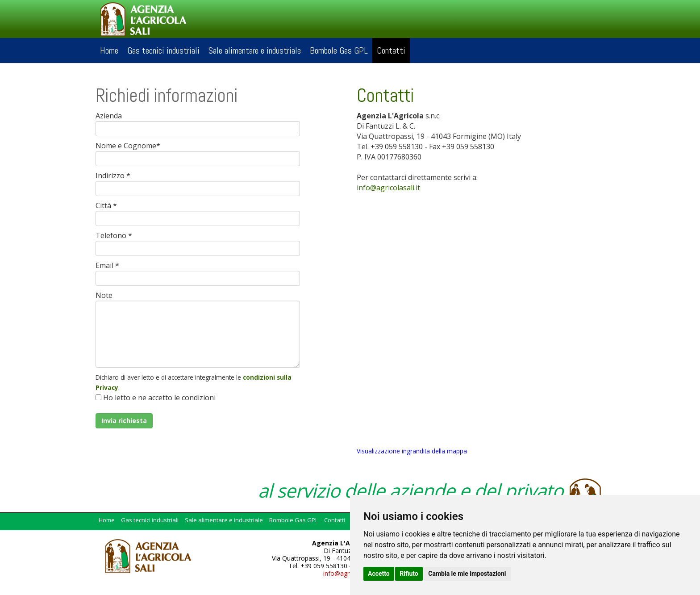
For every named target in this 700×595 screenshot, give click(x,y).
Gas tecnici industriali (163, 50)
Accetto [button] (379, 574)
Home (109, 50)
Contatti (391, 50)
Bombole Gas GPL (339, 50)
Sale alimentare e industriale (255, 50)
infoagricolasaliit (388, 188)
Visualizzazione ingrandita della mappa (412, 451)
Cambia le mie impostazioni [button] (467, 574)
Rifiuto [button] (409, 574)
